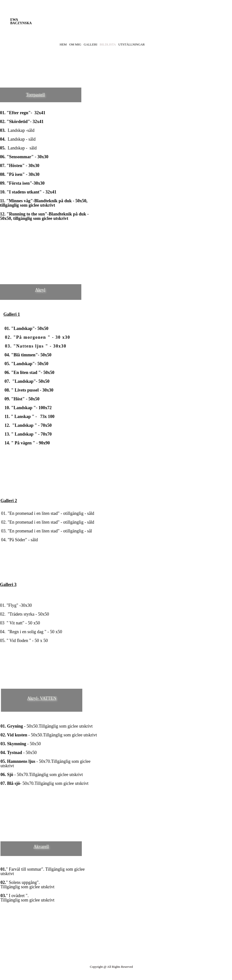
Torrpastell (35, 95)
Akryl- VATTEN (42, 698)
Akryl (40, 290)
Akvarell (41, 846)
